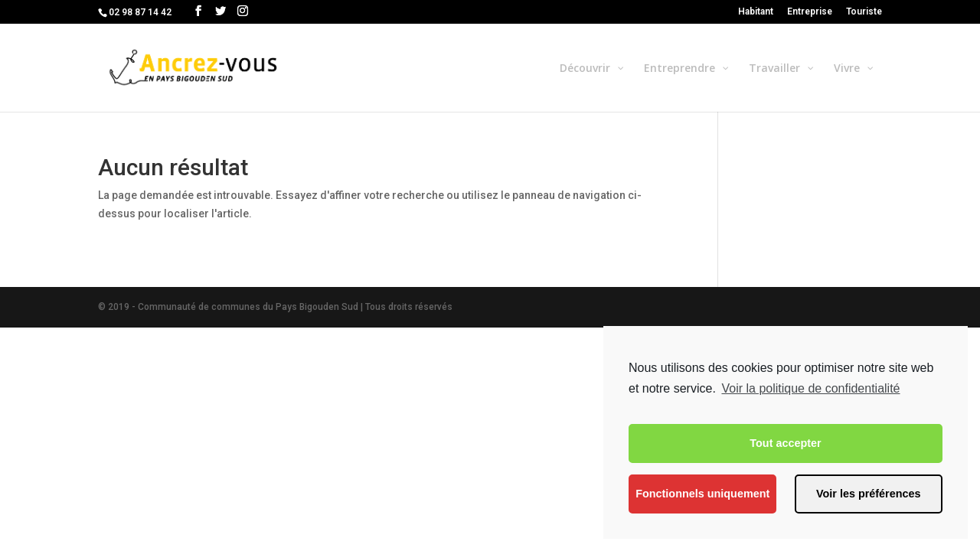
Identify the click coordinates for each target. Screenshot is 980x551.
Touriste (864, 12)
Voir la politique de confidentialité (810, 388)
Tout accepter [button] (785, 443)
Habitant (756, 12)
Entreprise (810, 12)
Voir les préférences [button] (869, 494)
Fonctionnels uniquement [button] (702, 494)
